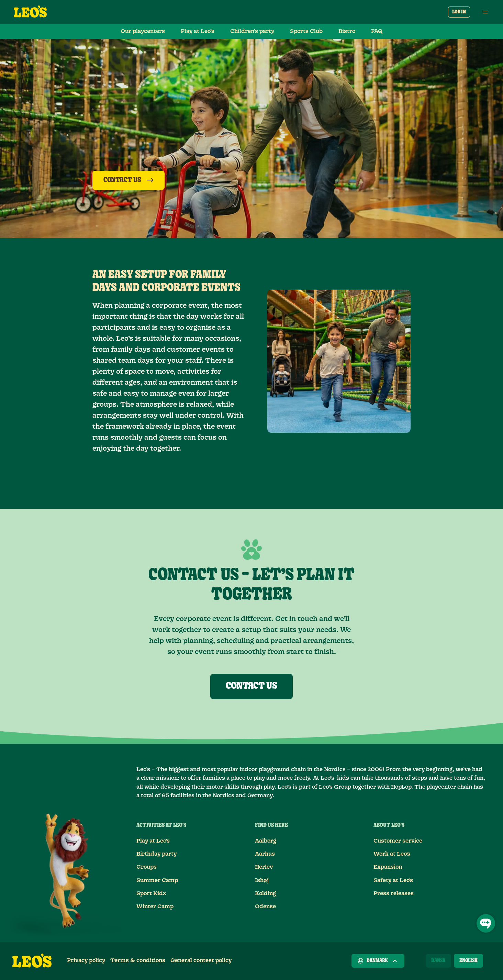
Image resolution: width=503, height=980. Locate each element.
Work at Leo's (392, 854)
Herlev (264, 867)
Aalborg (266, 841)
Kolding (265, 893)
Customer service (398, 841)
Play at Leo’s (198, 31)
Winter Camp (155, 906)
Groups (147, 867)
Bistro (347, 31)
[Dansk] (438, 961)
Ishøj (262, 880)
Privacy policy (86, 960)
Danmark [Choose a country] (378, 961)
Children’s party (252, 31)
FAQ (377, 31)
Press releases (394, 893)
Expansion (388, 867)
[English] (468, 961)
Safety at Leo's (393, 880)
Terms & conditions (138, 960)
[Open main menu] (485, 12)
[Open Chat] (486, 923)
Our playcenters (143, 31)
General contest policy (201, 960)
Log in (459, 12)
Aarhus (265, 854)
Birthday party (157, 854)
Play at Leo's (153, 841)
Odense (265, 906)
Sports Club (306, 31)
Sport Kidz (151, 893)
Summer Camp (157, 880)
